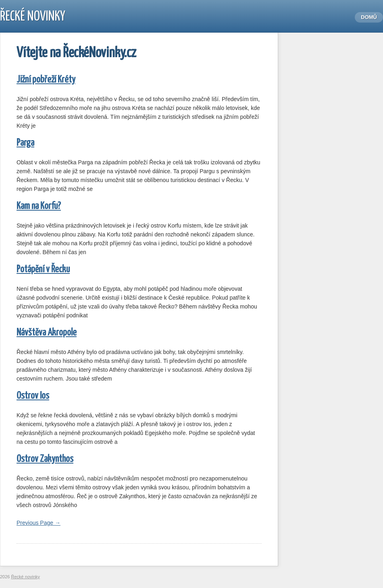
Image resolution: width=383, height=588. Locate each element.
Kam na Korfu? (39, 206)
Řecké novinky (33, 17)
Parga (25, 143)
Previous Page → (39, 523)
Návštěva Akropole (47, 333)
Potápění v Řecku (43, 270)
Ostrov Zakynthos (45, 459)
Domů (369, 17)
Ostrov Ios (33, 396)
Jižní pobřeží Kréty (46, 80)
